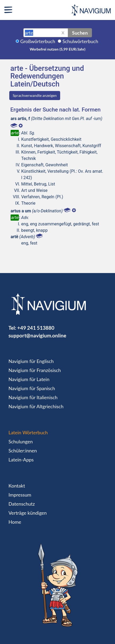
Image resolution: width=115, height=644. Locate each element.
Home (15, 522)
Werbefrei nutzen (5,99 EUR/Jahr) (58, 49)
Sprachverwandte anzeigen (35, 95)
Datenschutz (22, 504)
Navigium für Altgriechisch (36, 406)
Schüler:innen (23, 451)
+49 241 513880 (36, 328)
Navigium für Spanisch (32, 388)
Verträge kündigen (28, 513)
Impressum (20, 495)
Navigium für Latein (29, 379)
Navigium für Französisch (35, 370)
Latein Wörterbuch (28, 432)
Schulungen (21, 441)
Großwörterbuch (38, 41)
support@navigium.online (37, 335)
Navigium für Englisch (31, 361)
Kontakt (17, 486)
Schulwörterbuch (80, 41)
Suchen (80, 33)
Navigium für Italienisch (33, 397)
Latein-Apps (21, 460)
